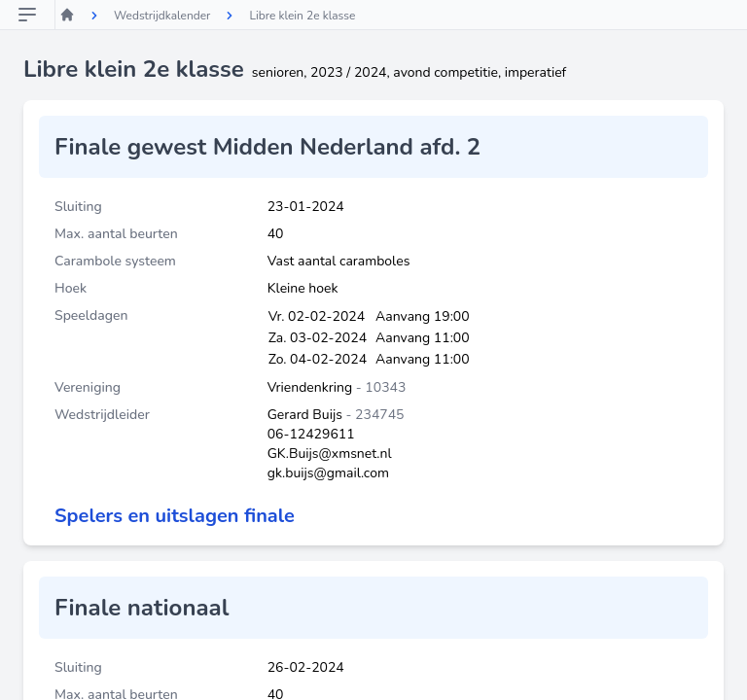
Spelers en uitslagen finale (175, 516)
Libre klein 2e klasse (302, 16)
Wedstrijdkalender (162, 16)
